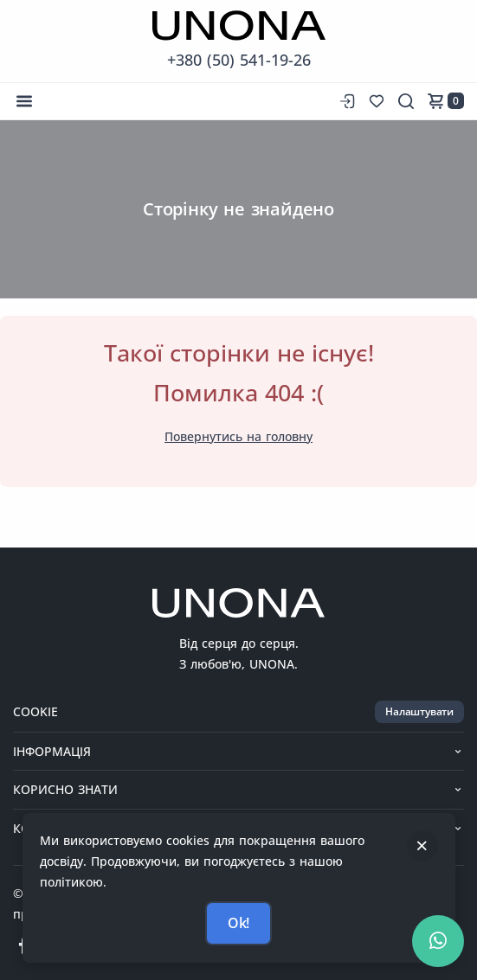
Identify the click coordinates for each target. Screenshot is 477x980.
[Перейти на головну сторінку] (239, 26)
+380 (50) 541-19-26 (239, 60)
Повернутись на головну (238, 436)
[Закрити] (422, 846)
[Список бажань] (377, 101)
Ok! (238, 923)
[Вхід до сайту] (345, 101)
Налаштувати (419, 711)
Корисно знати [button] (238, 789)
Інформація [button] (238, 751)
